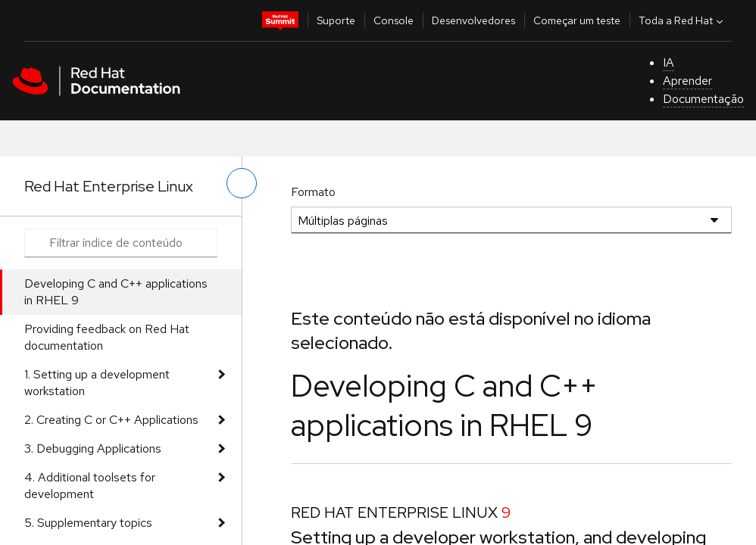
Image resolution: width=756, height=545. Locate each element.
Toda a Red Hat (683, 20)
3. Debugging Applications (93, 448)
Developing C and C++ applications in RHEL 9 (116, 292)
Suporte (336, 20)
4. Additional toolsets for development (90, 486)
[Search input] (121, 243)
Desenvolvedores (473, 20)
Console (394, 20)
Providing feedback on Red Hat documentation (107, 337)
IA (669, 62)
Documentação (703, 99)
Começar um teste (577, 20)
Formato (313, 192)
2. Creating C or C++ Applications (111, 420)
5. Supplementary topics (88, 523)
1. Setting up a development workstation (97, 383)
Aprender (687, 81)
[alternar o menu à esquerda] (242, 183)
